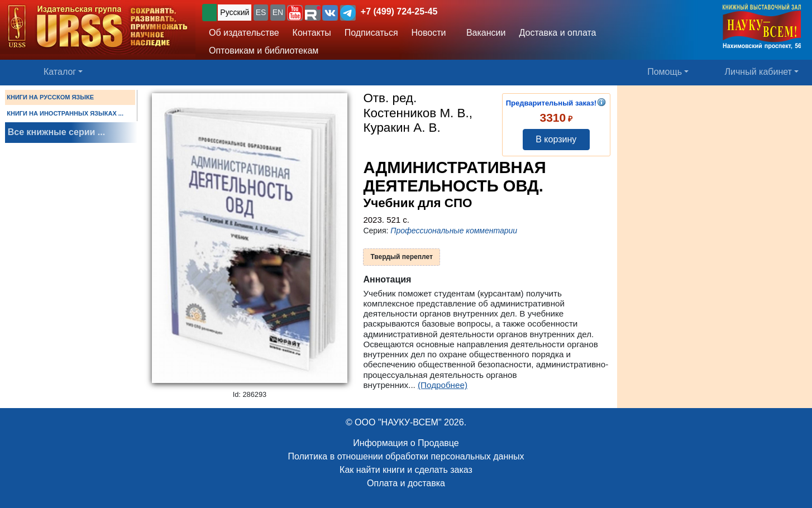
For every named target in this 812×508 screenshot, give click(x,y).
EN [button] (278, 12)
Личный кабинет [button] (758, 72)
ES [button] (261, 12)
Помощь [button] (665, 72)
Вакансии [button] (483, 33)
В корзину (556, 139)
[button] (295, 13)
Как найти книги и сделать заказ (406, 470)
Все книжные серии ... (56, 132)
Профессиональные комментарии (454, 231)
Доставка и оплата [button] (557, 33)
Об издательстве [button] (244, 33)
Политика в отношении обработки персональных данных (406, 456)
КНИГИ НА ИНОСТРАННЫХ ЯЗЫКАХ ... (65, 113)
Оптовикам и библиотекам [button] (264, 51)
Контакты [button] (312, 33)
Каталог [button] (60, 72)
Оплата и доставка (406, 483)
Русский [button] (235, 12)
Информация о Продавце (406, 443)
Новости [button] (429, 33)
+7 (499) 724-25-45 (399, 11)
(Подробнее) (443, 385)
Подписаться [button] (371, 33)
